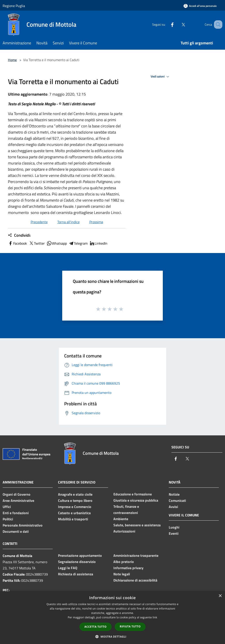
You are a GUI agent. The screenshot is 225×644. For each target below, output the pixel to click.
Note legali (122, 574)
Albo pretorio (124, 562)
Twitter (37, 243)
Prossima (96, 222)
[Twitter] (178, 24)
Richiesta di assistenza (76, 574)
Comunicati (177, 500)
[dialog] (112, 618)
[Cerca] (217, 25)
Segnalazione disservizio (77, 562)
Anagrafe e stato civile (75, 494)
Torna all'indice (68, 222)
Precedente (39, 222)
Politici (8, 519)
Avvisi (173, 507)
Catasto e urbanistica (74, 513)
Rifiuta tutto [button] (130, 626)
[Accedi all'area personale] (200, 6)
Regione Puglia (14, 6)
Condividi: (19, 235)
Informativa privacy (128, 568)
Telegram (78, 243)
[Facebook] (167, 24)
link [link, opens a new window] (155, 617)
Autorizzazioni (124, 531)
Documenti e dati (16, 531)
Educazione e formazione (133, 494)
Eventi (174, 533)
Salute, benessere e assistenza (137, 525)
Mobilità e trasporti (73, 519)
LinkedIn (98, 243)
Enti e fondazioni (16, 513)
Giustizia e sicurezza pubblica (136, 500)
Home (12, 60)
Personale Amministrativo (23, 525)
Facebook (17, 243)
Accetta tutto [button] (96, 627)
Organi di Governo (17, 494)
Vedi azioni (161, 77)
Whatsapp (57, 243)
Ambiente (121, 519)
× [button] (220, 596)
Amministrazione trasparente (136, 555)
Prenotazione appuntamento (80, 555)
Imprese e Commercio (75, 507)
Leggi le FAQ (68, 568)
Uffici (7, 507)
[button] (112, 636)
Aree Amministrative (18, 500)
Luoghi (174, 527)
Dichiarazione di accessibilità (135, 580)
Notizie (174, 494)
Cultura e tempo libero (75, 500)
